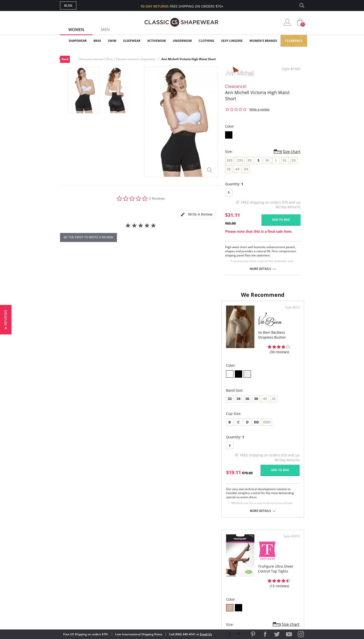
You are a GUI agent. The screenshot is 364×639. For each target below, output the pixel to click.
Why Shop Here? (221, 551)
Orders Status (156, 566)
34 (77, 398)
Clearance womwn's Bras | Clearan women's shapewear (117, 59)
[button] (6, 319)
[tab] (197, 215)
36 (86, 398)
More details (260, 269)
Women (76, 30)
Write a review (260, 109)
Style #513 (168, 312)
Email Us (206, 634)
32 (68, 398)
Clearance (294, 41)
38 (95, 398)
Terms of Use (98, 617)
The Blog (215, 574)
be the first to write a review (88, 237)
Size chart (292, 152)
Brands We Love (221, 566)
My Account (154, 558)
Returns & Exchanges (162, 582)
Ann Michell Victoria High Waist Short (189, 59)
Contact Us (153, 590)
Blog (68, 6)
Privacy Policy (219, 582)
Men (105, 30)
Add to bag (281, 220)
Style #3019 (290, 312)
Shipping (150, 574)
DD (95, 422)
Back (65, 59)
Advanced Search (159, 551)
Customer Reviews (223, 558)
